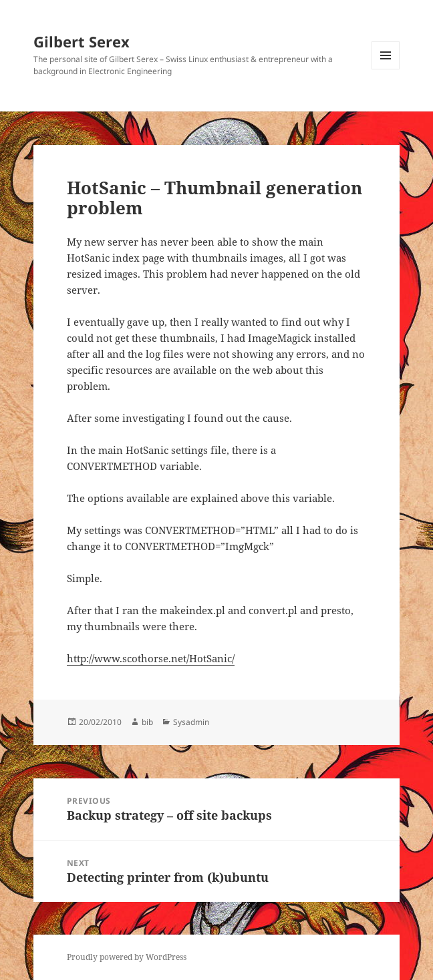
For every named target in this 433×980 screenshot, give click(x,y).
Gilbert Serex (82, 41)
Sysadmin (191, 722)
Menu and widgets (386, 69)
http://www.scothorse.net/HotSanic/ (151, 658)
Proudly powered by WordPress (127, 957)
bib (147, 722)
